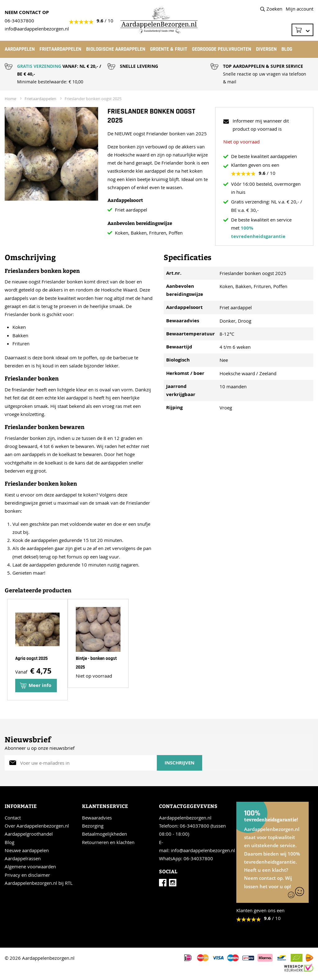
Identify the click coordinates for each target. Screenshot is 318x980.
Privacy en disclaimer (27, 875)
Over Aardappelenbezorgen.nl (37, 826)
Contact (13, 818)
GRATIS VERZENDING (39, 66)
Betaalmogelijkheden (104, 834)
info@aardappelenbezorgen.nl (203, 850)
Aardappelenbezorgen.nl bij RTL (39, 883)
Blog (9, 842)
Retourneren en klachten (108, 842)
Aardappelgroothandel (29, 834)
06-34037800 (19, 21)
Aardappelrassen (23, 858)
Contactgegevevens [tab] (188, 806)
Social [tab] (168, 871)
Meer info (40, 685)
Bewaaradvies (97, 818)
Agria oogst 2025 (32, 658)
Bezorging (93, 826)
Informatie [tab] (21, 806)
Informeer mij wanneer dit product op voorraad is (261, 125)
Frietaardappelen (40, 99)
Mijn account (300, 9)
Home (10, 99)
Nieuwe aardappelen (27, 850)
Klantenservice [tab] (105, 806)
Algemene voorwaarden (30, 866)
